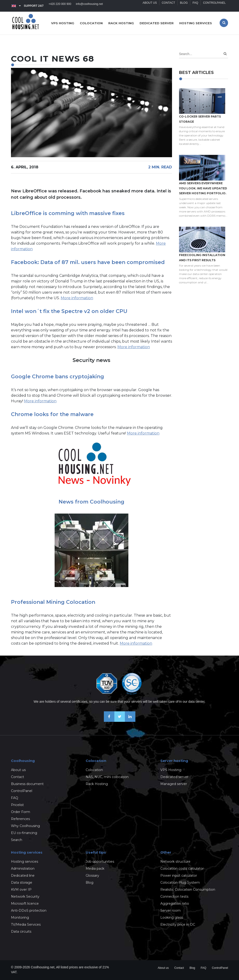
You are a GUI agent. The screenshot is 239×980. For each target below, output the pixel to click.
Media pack (95, 869)
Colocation (91, 23)
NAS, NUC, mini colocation (107, 777)
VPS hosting (63, 23)
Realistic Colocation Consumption (188, 890)
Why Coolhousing (25, 826)
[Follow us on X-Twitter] (120, 721)
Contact (168, 6)
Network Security (25, 897)
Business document (27, 784)
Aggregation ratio (175, 904)
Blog (184, 6)
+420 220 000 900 (60, 6)
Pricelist (17, 805)
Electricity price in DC (178, 924)
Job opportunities (100, 862)
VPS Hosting (171, 770)
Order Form (21, 812)
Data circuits (21, 931)
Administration (23, 869)
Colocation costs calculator (182, 869)
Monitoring (20, 917)
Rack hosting (121, 23)
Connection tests (174, 897)
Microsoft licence (25, 904)
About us (149, 6)
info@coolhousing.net (89, 6)
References (20, 819)
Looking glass (172, 917)
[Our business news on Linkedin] (130, 721)
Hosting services (196, 23)
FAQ (195, 6)
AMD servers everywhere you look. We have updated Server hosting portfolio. (203, 188)
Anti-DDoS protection (29, 910)
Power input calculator (179, 876)
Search (17, 840)
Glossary (92, 876)
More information (77, 298)
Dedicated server (157, 23)
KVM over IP (21, 890)
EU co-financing (24, 833)
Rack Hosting (97, 784)
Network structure (175, 862)
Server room (170, 910)
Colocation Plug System (180, 883)
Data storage (22, 883)
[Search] (225, 54)
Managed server (174, 784)
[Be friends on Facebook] (109, 721)
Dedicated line (23, 876)
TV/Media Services (26, 924)
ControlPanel (214, 6)
